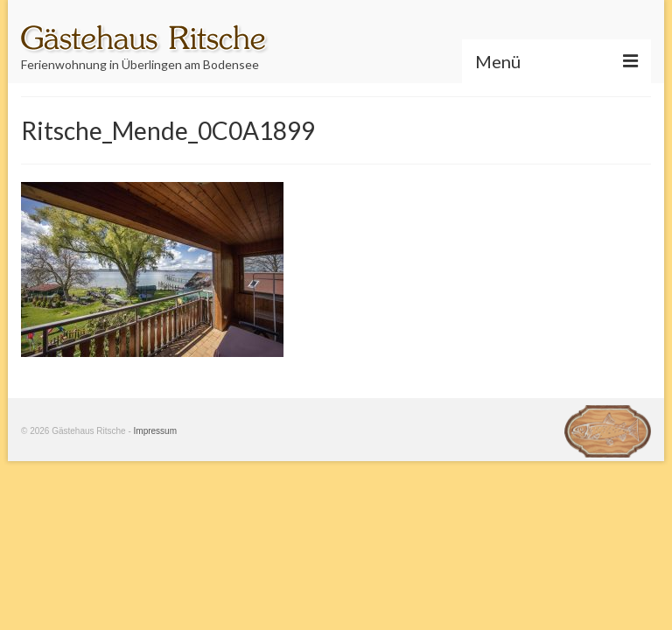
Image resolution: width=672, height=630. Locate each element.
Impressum (155, 431)
